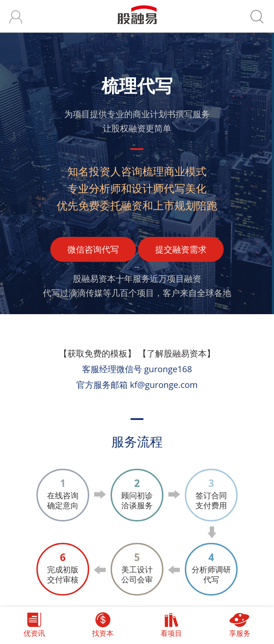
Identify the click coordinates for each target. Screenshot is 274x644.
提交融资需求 (181, 249)
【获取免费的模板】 (97, 353)
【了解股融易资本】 (177, 353)
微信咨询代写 (93, 249)
